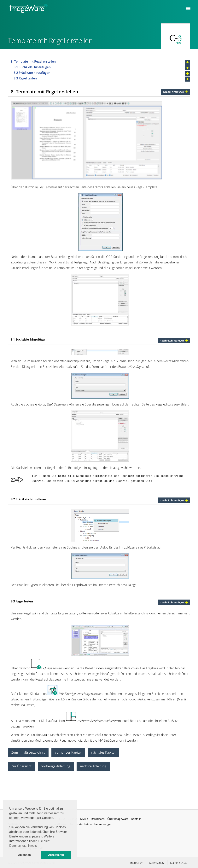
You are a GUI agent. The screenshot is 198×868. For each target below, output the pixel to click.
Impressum (136, 863)
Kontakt (136, 819)
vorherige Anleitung (56, 766)
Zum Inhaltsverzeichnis (28, 752)
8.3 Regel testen (25, 78)
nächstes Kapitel (103, 752)
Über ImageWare (118, 819)
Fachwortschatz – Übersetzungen (91, 824)
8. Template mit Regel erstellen (33, 61)
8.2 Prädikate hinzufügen (32, 73)
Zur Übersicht (21, 766)
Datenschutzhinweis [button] (23, 846)
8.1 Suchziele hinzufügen (32, 67)
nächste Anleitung (93, 766)
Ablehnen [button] (24, 855)
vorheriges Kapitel (68, 752)
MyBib (84, 819)
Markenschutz (179, 863)
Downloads (98, 819)
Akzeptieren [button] (56, 855)
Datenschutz (157, 863)
